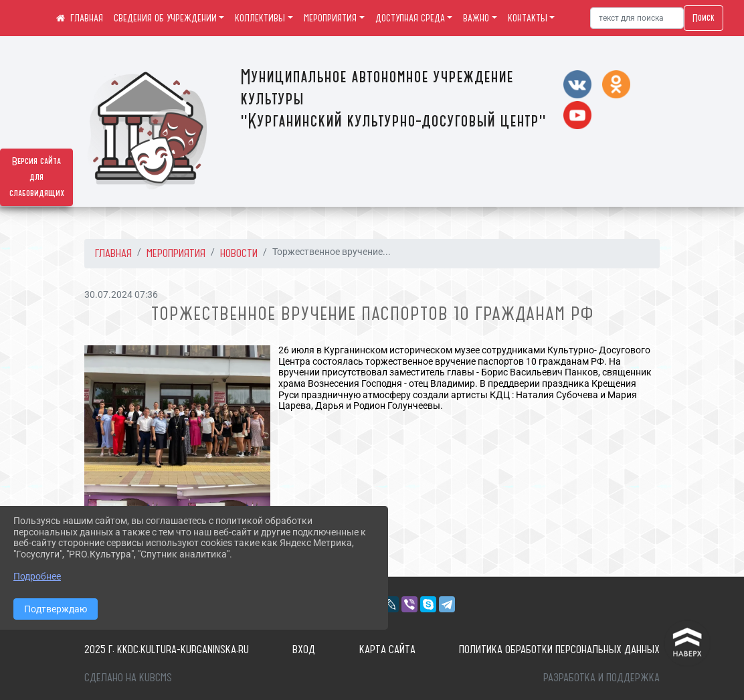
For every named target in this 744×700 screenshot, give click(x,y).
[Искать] (637, 18)
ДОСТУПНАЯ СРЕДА (410, 18)
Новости (239, 253)
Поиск (704, 18)
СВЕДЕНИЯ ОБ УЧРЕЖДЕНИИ (165, 18)
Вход (304, 649)
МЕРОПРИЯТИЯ (330, 18)
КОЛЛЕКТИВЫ (260, 18)
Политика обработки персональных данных (559, 649)
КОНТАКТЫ (528, 18)
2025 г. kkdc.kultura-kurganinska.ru (167, 649)
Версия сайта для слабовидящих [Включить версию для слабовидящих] (37, 177)
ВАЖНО (476, 18)
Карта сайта (387, 649)
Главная (113, 253)
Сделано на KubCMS (128, 677)
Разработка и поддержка (601, 677)
